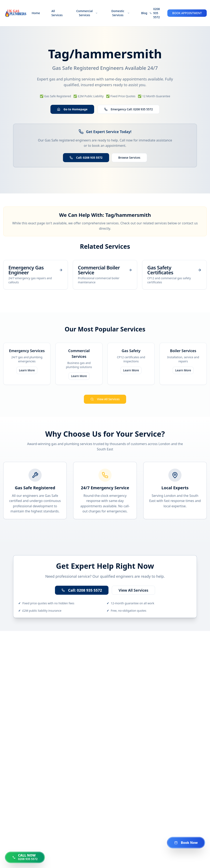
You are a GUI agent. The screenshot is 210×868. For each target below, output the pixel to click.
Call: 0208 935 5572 (86, 158)
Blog (144, 13)
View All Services (105, 399)
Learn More (27, 370)
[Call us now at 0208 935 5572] (25, 857)
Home (36, 13)
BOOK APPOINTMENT (187, 13)
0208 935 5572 (156, 13)
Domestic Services (120, 13)
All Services (57, 13)
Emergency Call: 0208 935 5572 (129, 109)
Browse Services (129, 158)
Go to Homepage (72, 109)
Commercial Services (87, 13)
